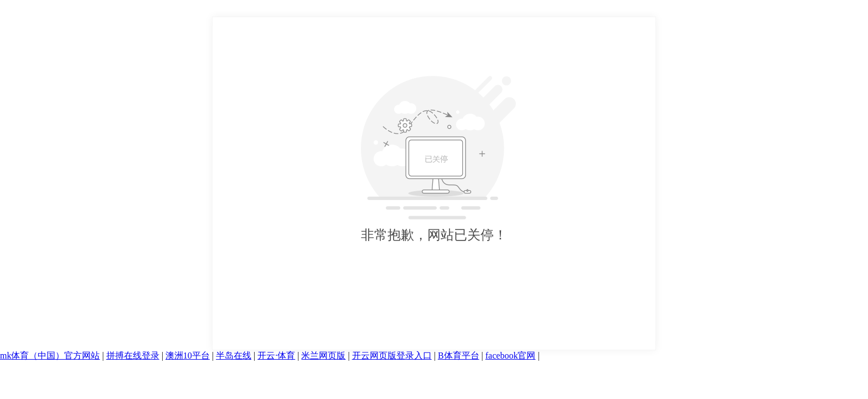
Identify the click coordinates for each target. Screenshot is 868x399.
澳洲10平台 (188, 355)
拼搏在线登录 (133, 355)
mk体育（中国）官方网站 (50, 355)
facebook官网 (511, 355)
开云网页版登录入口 (392, 355)
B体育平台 (459, 355)
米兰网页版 (323, 355)
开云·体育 (276, 355)
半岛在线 (234, 355)
